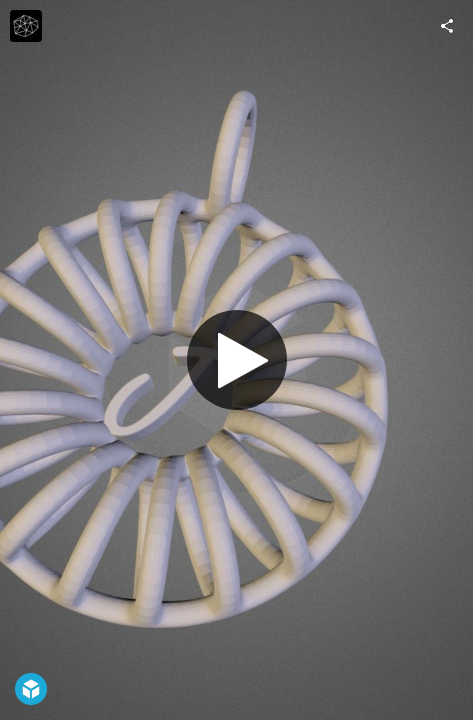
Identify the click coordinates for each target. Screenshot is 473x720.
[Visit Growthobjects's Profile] (26, 26)
